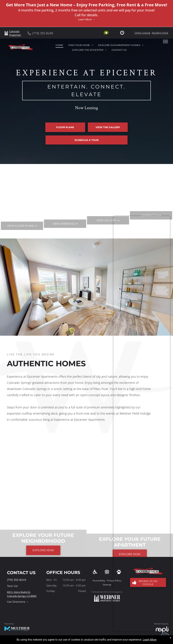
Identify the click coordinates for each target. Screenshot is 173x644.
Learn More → (86, 19)
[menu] (165, 42)
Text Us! (12, 586)
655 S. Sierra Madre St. (19, 592)
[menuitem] (59, 45)
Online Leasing (142, 33)
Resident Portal (160, 33)
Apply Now (25, 167)
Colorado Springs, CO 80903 (22, 596)
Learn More (150, 640)
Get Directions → (18, 602)
